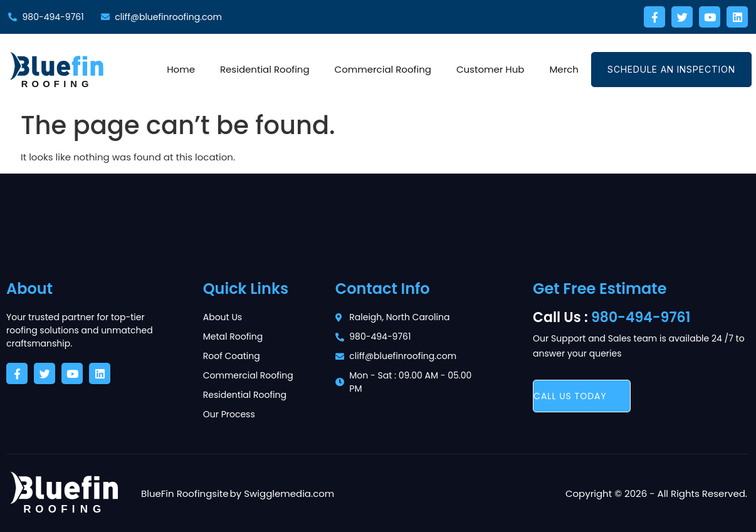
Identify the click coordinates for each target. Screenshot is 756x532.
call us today (570, 396)
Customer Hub (491, 69)
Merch (564, 69)
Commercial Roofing (383, 69)
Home (181, 69)
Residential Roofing (265, 69)
